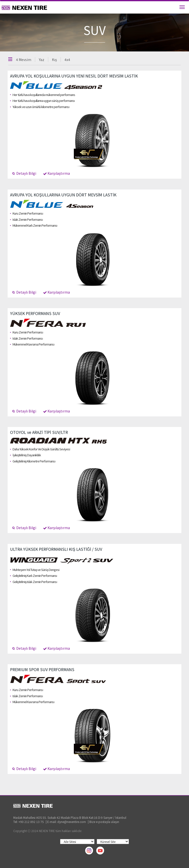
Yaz (42, 60)
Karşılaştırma (57, 173)
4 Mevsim (24, 60)
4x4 (67, 60)
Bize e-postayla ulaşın (104, 822)
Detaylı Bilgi (24, 173)
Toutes (10, 59)
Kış (54, 60)
